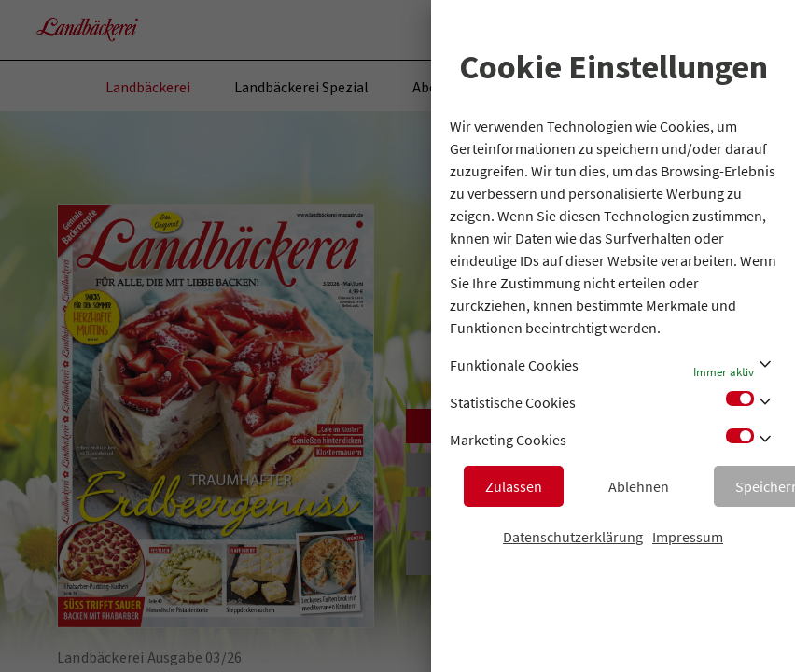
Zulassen (514, 486)
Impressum (688, 537)
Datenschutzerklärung (573, 537)
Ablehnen (639, 486)
